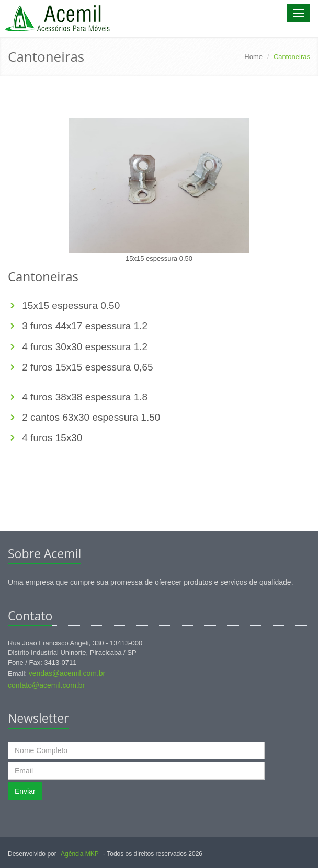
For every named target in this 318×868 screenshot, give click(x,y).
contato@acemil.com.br (46, 685)
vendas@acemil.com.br (67, 673)
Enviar (25, 791)
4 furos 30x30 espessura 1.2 (83, 347)
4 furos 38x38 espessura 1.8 (83, 397)
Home (253, 57)
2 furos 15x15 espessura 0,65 (86, 367)
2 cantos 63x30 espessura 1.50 (90, 417)
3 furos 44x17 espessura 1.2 (83, 326)
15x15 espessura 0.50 (71, 305)
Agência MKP (80, 854)
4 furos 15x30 (51, 438)
